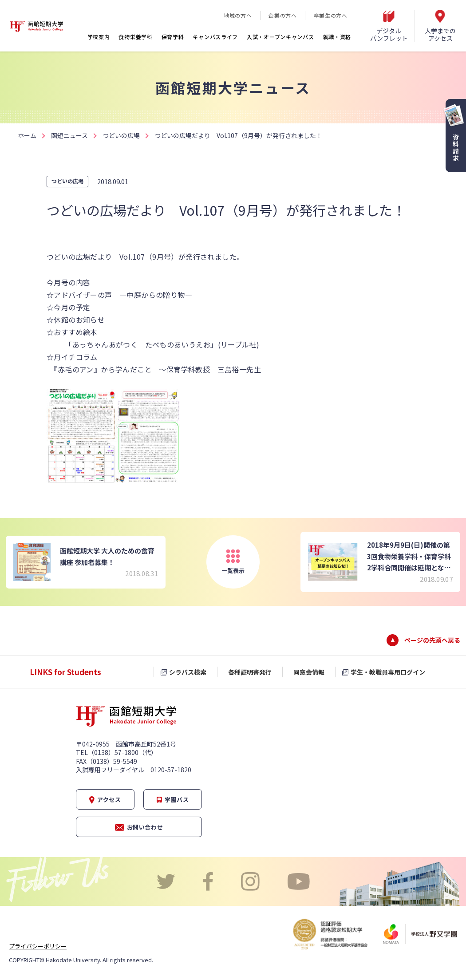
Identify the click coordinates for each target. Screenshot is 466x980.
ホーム (27, 135)
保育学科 (173, 37)
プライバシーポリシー (38, 946)
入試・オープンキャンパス (280, 37)
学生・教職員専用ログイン (388, 672)
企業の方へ (282, 15)
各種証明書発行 (250, 672)
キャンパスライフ (215, 37)
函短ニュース (69, 135)
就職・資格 (337, 37)
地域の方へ (238, 15)
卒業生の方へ (331, 15)
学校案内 (99, 37)
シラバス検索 (188, 672)
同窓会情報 (309, 672)
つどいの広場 (121, 135)
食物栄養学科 (135, 37)
